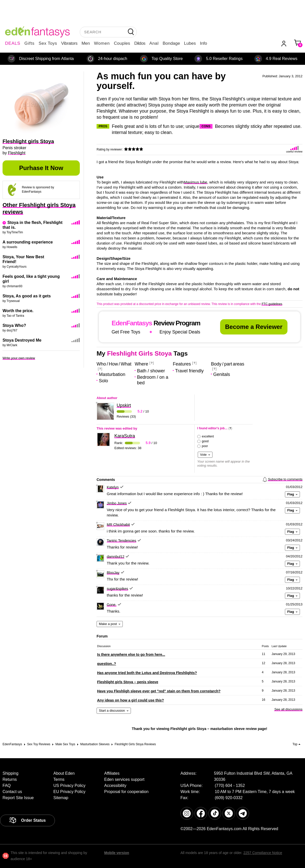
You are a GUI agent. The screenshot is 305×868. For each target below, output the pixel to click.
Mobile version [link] (117, 853)
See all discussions (288, 709)
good (205, 441)
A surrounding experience (28, 242)
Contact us (12, 792)
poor (205, 446)
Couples (122, 43)
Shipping (10, 773)
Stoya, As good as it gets (27, 296)
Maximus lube (196, 182)
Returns (10, 779)
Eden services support (124, 779)
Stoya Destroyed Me (22, 340)
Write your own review (19, 358)
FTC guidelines (272, 304)
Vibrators (69, 43)
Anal (154, 43)
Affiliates (112, 773)
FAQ (7, 786)
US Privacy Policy (69, 786)
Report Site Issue (18, 798)
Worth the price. (18, 311)
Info (203, 43)
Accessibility (115, 786)
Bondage (171, 43)
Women (102, 43)
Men (86, 43)
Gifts (29, 43)
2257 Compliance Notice (263, 853)
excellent (208, 436)
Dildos (140, 43)
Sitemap (61, 798)
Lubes (190, 43)
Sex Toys (48, 43)
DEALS (13, 43)
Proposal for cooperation (126, 792)
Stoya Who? (14, 325)
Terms (59, 779)
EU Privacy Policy (69, 792)
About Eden (64, 773)
